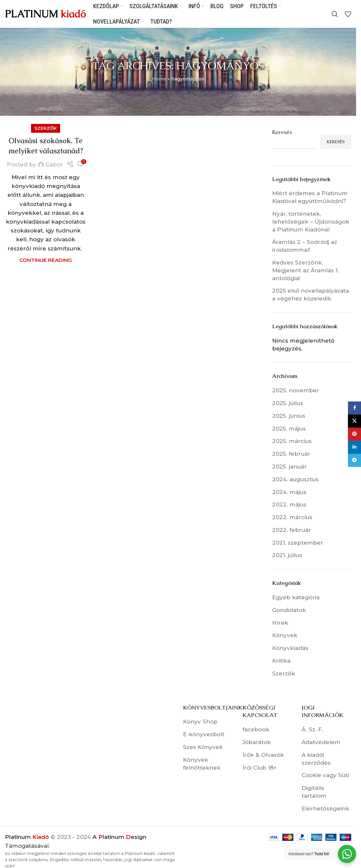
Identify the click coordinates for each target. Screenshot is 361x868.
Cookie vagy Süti (325, 775)
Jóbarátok (257, 742)
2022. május (289, 504)
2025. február (291, 454)
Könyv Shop (200, 722)
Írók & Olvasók (263, 755)
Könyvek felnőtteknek (202, 764)
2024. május (289, 492)
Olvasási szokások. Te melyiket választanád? (46, 146)
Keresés (282, 132)
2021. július (287, 555)
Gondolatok (289, 610)
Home (159, 79)
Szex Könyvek (203, 747)
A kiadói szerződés (316, 759)
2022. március (292, 517)
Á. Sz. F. (312, 729)
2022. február (292, 530)
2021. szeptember (298, 543)
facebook (256, 729)
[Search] (335, 14)
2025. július (288, 403)
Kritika (281, 661)
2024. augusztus (295, 479)
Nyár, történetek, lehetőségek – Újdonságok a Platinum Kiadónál (311, 222)
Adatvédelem (321, 742)
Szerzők (46, 128)
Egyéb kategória (296, 597)
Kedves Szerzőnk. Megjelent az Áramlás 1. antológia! (305, 270)
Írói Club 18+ (260, 768)
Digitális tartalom (314, 792)
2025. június (289, 416)
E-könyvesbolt (204, 734)
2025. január (289, 467)
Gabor (54, 164)
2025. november (296, 390)
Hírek (280, 623)
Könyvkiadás (290, 648)
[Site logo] (46, 13)
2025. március (292, 441)
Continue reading (46, 260)
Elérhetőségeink (325, 808)
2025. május (289, 429)
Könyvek (285, 635)
